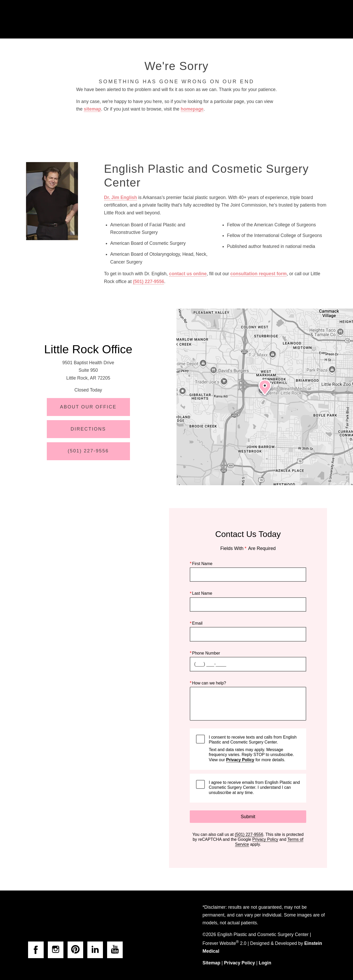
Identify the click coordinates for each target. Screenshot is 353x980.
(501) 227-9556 (148, 281)
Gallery (183, 19)
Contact (284, 19)
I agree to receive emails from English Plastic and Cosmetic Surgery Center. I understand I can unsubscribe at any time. (254, 787)
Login (265, 963)
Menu (315, 20)
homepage (192, 109)
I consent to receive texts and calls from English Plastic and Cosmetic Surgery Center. (254, 748)
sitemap (92, 109)
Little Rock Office (88, 349)
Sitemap (211, 963)
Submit (248, 817)
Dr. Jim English (120, 197)
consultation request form (259, 274)
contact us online (188, 274)
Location (253, 19)
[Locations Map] (265, 397)
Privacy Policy (240, 760)
